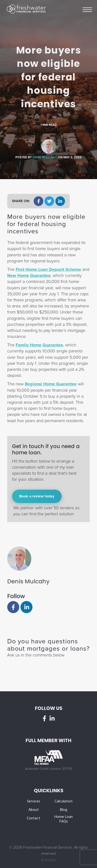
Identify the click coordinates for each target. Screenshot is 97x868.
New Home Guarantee (29, 275)
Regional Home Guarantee (51, 384)
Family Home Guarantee (39, 345)
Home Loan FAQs (64, 819)
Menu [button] (87, 9)
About (34, 810)
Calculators (64, 802)
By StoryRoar (48, 860)
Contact (33, 819)
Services (34, 802)
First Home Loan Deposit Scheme (48, 269)
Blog (64, 810)
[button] (39, 201)
